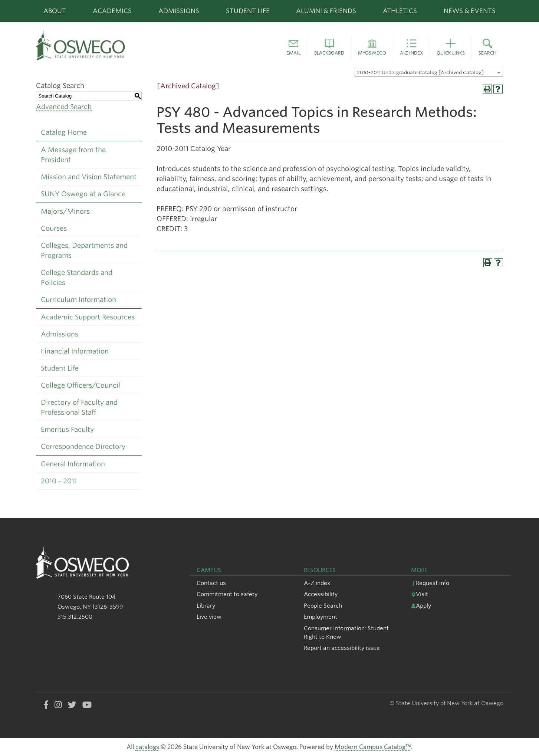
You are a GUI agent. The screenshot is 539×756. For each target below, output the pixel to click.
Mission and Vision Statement (89, 177)
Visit (420, 594)
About (55, 11)
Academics (112, 11)
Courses (54, 228)
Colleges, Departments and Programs (84, 250)
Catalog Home (64, 132)
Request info (430, 583)
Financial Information (75, 351)
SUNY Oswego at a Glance (83, 194)
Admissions (179, 11)
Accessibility (321, 594)
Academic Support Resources (88, 317)
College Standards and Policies (77, 277)
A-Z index (317, 583)
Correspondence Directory (83, 446)
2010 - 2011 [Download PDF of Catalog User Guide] (59, 481)
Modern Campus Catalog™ (373, 747)
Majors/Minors (65, 211)
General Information (73, 464)
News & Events (470, 11)
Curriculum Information (78, 300)
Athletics (400, 11)
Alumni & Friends (326, 11)
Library (206, 606)
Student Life (248, 11)
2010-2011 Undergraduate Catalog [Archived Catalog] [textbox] (420, 73)
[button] (293, 48)
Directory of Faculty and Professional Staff (79, 407)
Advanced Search (64, 107)
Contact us (211, 583)
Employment (321, 617)
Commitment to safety (227, 594)
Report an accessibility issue (342, 648)
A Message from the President (73, 155)
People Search (323, 606)
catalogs (147, 747)
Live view (209, 617)
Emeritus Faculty (67, 429)
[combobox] (429, 72)
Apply (421, 606)
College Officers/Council (80, 385)
